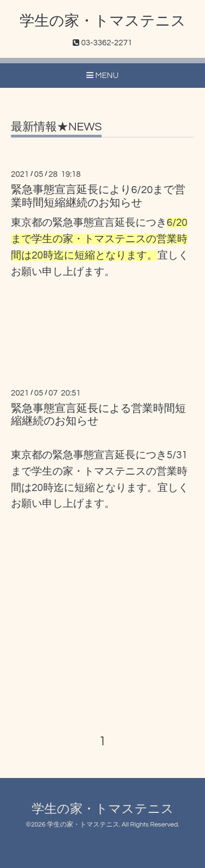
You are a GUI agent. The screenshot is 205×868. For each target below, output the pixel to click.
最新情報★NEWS (56, 127)
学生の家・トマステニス (103, 21)
